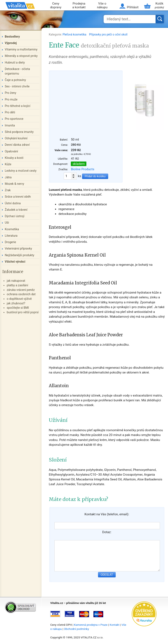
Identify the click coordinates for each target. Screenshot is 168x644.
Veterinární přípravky (18, 249)
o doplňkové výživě (19, 299)
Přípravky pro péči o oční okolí (108, 34)
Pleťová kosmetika (75, 34)
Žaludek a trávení (16, 210)
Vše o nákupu (102, 6)
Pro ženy (10, 93)
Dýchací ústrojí (15, 216)
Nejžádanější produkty (20, 255)
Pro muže (11, 100)
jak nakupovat (16, 281)
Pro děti (10, 112)
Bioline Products (83, 169)
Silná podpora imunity (19, 132)
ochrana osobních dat (21, 294)
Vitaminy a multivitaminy (21, 50)
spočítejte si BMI (18, 308)
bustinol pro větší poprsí (23, 312)
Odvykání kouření (16, 138)
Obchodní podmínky (77, 629)
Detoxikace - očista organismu (17, 71)
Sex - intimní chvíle (17, 86)
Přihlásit (133, 7)
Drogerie (10, 242)
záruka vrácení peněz (21, 290)
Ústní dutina (13, 203)
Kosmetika (12, 229)
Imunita (10, 125)
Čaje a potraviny (15, 80)
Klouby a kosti (14, 158)
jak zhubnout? (16, 303)
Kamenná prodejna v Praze (91, 625)
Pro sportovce (14, 119)
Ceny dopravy (56, 6)
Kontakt (115, 625)
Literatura (11, 236)
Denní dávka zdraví (17, 145)
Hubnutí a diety (15, 63)
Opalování (11, 151)
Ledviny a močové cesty (21, 171)
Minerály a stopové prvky (21, 56)
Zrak (8, 190)
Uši (7, 223)
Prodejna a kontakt (79, 6)
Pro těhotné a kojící (18, 106)
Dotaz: (107, 532)
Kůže (8, 164)
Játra (8, 177)
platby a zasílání (17, 285)
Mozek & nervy (14, 184)
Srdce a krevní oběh (18, 197)
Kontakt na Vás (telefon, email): (107, 514)
